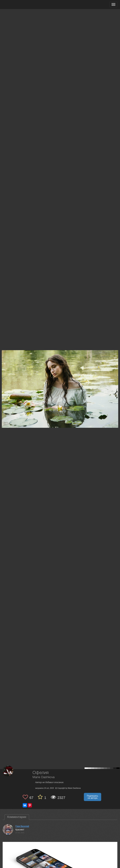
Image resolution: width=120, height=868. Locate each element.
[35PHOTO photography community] (17, 5)
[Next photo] (116, 378)
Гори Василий (22, 826)
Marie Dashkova (44, 777)
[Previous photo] (3, 378)
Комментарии (17, 817)
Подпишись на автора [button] (93, 797)
